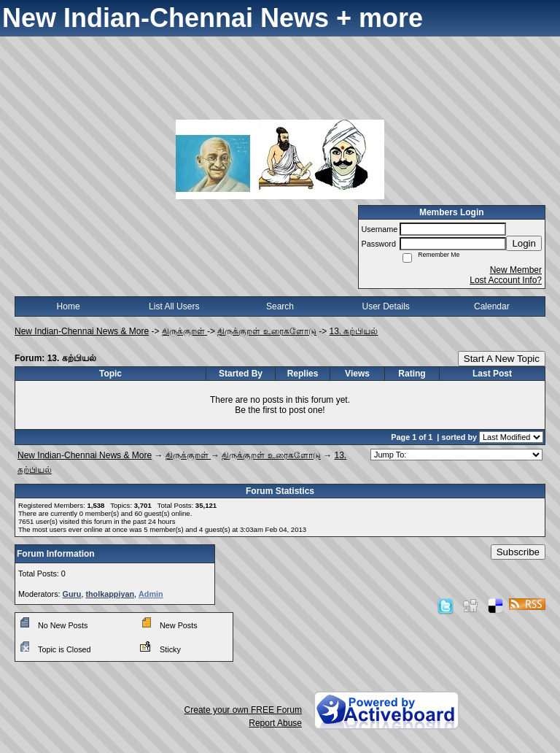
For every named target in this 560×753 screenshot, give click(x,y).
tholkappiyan (110, 594)
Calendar (492, 306)
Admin (151, 594)
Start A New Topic (502, 359)
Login (524, 243)
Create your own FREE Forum (243, 710)
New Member (516, 270)
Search (280, 306)
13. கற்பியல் (353, 331)
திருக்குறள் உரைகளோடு (267, 331)
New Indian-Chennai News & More (82, 331)
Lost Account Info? (506, 280)
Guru (72, 594)
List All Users (174, 306)
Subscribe (518, 552)
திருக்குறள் (184, 331)
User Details (385, 306)
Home (69, 306)
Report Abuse (275, 723)
